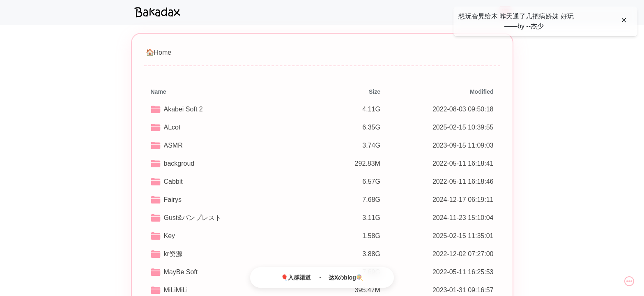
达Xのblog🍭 (346, 277)
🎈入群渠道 (296, 277)
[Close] (624, 20)
